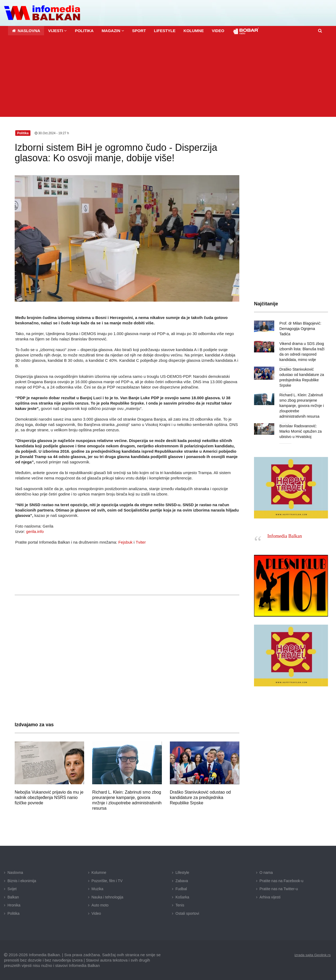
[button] (57, 30)
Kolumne (99, 872)
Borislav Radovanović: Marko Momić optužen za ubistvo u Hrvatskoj (300, 431)
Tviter (140, 542)
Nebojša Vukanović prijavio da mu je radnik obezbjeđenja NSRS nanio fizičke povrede (49, 797)
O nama (266, 872)
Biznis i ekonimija (22, 881)
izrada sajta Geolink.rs (312, 955)
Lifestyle (182, 872)
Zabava (182, 881)
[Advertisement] (168, 76)
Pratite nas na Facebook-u (282, 881)
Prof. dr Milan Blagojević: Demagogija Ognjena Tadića (300, 328)
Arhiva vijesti (270, 897)
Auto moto (100, 905)
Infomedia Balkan (285, 536)
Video (96, 913)
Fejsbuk (125, 542)
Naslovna (15, 872)
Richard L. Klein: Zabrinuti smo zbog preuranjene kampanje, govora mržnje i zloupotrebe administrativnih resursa (301, 405)
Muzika (97, 889)
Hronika (14, 905)
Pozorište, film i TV (107, 881)
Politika (13, 913)
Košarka (182, 897)
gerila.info (35, 531)
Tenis (180, 905)
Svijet (12, 889)
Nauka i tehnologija (108, 897)
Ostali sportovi (187, 913)
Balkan (13, 897)
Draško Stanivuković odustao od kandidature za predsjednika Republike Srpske (200, 797)
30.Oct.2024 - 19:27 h (52, 133)
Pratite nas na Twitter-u (279, 889)
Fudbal (181, 889)
